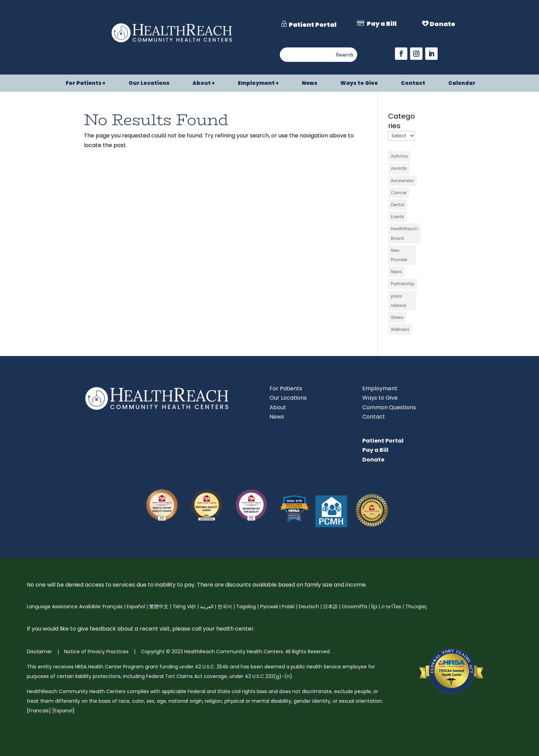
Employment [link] (256, 84)
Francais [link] (39, 711)
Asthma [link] (399, 156)
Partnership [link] (403, 284)
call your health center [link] (222, 629)
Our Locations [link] (149, 84)
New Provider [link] (399, 255)
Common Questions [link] (389, 407)
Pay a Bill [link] (375, 450)
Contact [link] (413, 84)
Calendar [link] (462, 84)
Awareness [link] (402, 181)
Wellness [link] (400, 329)
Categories (401, 121)
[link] (172, 43)
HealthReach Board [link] (404, 233)
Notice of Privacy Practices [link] (96, 652)
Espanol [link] (63, 711)
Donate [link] (373, 460)
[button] (401, 54)
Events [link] (398, 217)
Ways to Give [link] (359, 84)
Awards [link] (399, 168)
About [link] (202, 84)
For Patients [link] (84, 84)
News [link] (310, 84)
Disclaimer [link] (39, 652)
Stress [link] (397, 317)
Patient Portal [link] (383, 441)
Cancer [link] (399, 193)
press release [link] (398, 301)
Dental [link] (398, 205)
